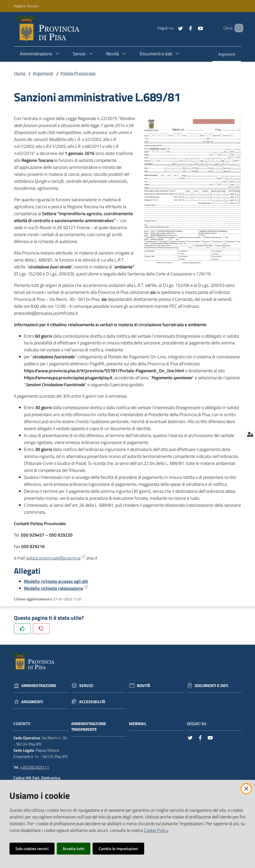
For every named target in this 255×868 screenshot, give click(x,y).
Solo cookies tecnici (32, 849)
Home (20, 73)
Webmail (140, 724)
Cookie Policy (156, 830)
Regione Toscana (26, 6)
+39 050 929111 (35, 767)
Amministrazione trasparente (89, 727)
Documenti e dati (212, 686)
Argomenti (43, 73)
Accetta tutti (74, 849)
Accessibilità (92, 702)
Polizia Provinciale (78, 73)
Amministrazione (39, 686)
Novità (144, 686)
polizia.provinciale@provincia (56, 558)
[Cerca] (237, 28)
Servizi (86, 686)
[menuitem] (227, 55)
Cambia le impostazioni (118, 849)
